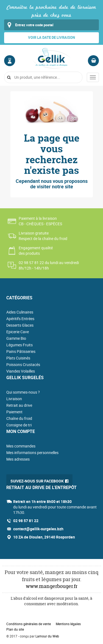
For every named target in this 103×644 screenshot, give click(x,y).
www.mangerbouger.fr (52, 586)
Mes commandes (21, 446)
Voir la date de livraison (51, 37)
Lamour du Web (47, 636)
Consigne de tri (19, 425)
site (69, 186)
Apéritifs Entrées (20, 319)
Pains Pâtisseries (21, 351)
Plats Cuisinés (18, 358)
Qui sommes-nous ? (23, 392)
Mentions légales (68, 624)
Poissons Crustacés (23, 365)
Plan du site (15, 629)
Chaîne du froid (19, 418)
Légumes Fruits (20, 345)
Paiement (14, 412)
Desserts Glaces (20, 325)
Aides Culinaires (20, 312)
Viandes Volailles (21, 371)
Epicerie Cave (18, 332)
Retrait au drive (19, 405)
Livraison (14, 399)
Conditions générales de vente (29, 624)
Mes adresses (18, 459)
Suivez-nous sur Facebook (37, 481)
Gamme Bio (16, 338)
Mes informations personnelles (32, 453)
